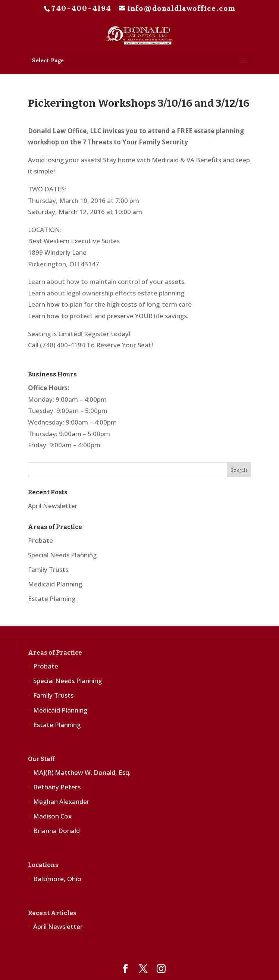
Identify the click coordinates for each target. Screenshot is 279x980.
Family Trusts (48, 569)
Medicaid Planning (55, 584)
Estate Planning (52, 599)
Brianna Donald (57, 831)
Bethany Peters (57, 787)
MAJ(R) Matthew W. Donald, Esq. (82, 772)
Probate (40, 540)
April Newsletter (53, 506)
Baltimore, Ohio (57, 879)
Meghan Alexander (61, 801)
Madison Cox (52, 816)
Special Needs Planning (62, 555)
